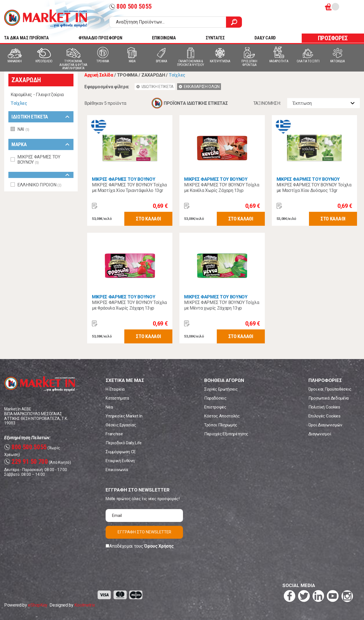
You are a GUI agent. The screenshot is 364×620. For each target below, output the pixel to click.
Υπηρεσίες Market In (124, 416)
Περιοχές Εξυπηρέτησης (226, 434)
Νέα (109, 407)
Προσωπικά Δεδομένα (329, 398)
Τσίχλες (19, 103)
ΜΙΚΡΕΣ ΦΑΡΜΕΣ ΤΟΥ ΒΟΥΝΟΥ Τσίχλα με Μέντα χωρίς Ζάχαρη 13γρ (222, 305)
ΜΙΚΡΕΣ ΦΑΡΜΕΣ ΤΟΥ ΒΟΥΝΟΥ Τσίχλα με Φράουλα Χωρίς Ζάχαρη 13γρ (129, 305)
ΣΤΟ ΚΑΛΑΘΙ (148, 219)
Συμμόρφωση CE (121, 452)
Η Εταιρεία (115, 389)
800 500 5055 (130, 7)
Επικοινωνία (117, 470)
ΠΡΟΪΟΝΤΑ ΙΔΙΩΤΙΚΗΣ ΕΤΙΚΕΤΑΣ (196, 103)
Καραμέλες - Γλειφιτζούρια (37, 95)
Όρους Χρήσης (159, 546)
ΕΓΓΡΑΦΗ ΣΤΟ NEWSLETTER (144, 532)
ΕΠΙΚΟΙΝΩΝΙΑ (164, 38)
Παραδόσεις (215, 398)
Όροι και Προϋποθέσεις (330, 389)
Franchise (114, 434)
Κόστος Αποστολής (222, 416)
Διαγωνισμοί (320, 434)
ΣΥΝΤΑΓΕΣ (215, 38)
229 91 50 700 (26, 462)
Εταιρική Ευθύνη (120, 461)
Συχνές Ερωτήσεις (221, 389)
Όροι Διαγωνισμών (325, 425)
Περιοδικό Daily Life (124, 443)
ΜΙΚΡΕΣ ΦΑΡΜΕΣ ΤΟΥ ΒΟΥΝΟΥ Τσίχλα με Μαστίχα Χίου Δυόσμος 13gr (314, 188)
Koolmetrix (85, 605)
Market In (46, 18)
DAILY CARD (265, 38)
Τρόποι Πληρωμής (221, 425)
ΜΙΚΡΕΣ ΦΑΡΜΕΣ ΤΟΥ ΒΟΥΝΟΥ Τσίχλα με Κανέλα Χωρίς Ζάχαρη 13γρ (222, 188)
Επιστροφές (215, 407)
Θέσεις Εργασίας (121, 425)
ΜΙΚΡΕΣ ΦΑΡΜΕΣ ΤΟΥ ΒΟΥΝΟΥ (123, 179)
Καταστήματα (117, 398)
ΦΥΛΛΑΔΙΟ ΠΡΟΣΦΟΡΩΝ (100, 38)
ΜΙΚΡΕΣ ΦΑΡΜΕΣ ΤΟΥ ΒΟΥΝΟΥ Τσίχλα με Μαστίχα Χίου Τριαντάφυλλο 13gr (129, 188)
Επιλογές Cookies (324, 416)
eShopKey (38, 605)
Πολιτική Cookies (324, 407)
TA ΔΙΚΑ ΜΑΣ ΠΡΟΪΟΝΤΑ (26, 38)
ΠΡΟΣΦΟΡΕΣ (333, 38)
